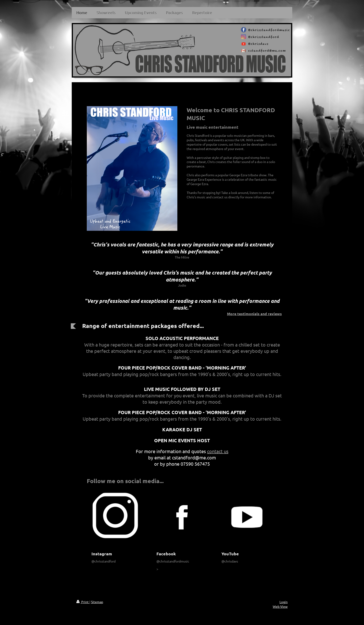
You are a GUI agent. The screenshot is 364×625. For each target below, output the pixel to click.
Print (83, 602)
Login (284, 602)
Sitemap (97, 602)
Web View (280, 606)
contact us (218, 451)
